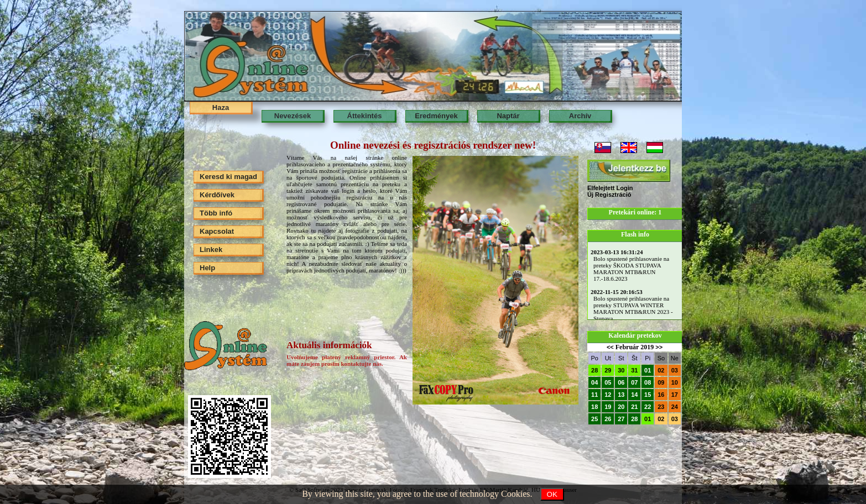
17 (675, 395)
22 (648, 407)
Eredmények (436, 116)
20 (621, 407)
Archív (580, 116)
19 (608, 407)
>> (659, 347)
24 (675, 407)
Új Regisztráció (609, 195)
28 (594, 370)
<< (610, 347)
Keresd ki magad (228, 177)
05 (608, 382)
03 (675, 370)
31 (634, 370)
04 (594, 382)
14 (634, 395)
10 (675, 382)
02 (661, 370)
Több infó (216, 213)
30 (621, 370)
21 (634, 407)
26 (608, 419)
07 (634, 382)
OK (552, 494)
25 (594, 419)
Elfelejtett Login (610, 188)
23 (661, 407)
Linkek (211, 250)
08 (648, 382)
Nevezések (293, 116)
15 (648, 395)
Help (207, 268)
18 (594, 407)
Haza (221, 107)
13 (621, 395)
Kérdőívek (217, 195)
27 (621, 419)
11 (594, 395)
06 (621, 382)
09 (661, 382)
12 (608, 395)
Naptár (508, 116)
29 (608, 370)
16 (661, 395)
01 (648, 370)
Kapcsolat (217, 231)
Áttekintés (365, 116)
